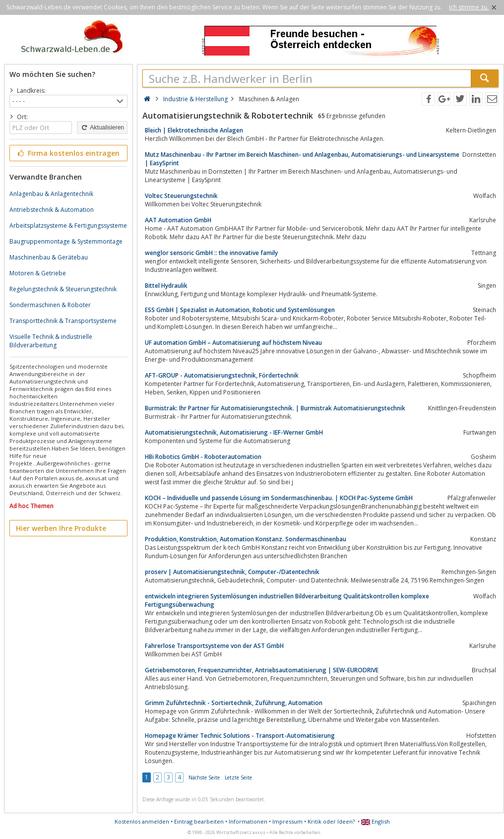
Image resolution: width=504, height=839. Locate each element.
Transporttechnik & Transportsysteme (63, 321)
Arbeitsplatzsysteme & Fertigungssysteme (68, 226)
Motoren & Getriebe (38, 273)
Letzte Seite (238, 777)
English (376, 821)
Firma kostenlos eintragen (68, 153)
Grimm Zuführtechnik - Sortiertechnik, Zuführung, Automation (234, 703)
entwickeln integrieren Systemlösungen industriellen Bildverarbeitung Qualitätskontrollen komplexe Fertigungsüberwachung (287, 600)
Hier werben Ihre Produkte (61, 528)
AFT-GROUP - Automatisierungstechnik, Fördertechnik (222, 375)
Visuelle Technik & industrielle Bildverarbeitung (51, 341)
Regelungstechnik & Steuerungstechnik (63, 289)
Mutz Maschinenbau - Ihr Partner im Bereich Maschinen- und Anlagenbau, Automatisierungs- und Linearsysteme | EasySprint (302, 159)
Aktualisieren (102, 128)
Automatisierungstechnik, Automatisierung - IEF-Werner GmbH (234, 432)
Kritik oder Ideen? (331, 821)
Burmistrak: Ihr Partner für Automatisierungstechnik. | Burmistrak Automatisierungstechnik (275, 408)
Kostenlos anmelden (142, 821)
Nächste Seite (204, 777)
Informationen (248, 821)
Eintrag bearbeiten (199, 821)
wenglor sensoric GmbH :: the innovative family (211, 253)
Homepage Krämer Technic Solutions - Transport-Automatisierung (240, 736)
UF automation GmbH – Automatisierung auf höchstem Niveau (233, 343)
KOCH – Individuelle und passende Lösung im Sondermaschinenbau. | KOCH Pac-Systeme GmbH (279, 498)
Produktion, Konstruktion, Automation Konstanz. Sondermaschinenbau (246, 539)
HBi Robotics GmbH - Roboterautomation (203, 457)
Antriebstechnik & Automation (52, 210)
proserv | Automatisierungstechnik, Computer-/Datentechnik (232, 572)
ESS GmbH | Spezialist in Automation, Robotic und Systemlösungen (240, 310)
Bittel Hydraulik (166, 286)
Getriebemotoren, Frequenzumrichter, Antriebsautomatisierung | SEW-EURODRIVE (262, 670)
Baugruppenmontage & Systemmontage (66, 241)
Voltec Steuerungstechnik (181, 196)
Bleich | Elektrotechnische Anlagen (194, 130)
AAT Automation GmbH (178, 220)
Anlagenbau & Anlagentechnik (51, 194)
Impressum (287, 821)
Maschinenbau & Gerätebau (49, 257)
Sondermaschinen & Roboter (50, 305)
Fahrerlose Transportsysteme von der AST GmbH (214, 646)
